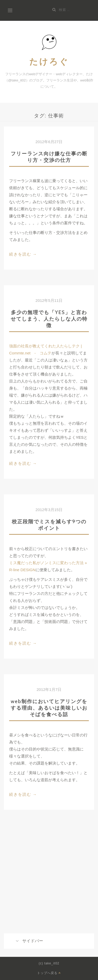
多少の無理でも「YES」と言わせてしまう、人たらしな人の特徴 (49, 319)
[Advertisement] (49, 879)
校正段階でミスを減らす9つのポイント (49, 525)
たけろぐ (49, 61)
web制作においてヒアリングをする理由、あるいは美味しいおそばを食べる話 (49, 708)
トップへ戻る (49, 973)
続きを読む (23, 254)
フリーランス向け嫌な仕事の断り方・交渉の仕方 (49, 157)
